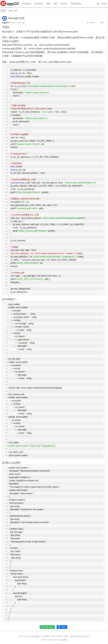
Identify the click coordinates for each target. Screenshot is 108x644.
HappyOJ (5, 23)
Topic (48, 4)
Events (64, 4)
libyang (6, 27)
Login (104, 4)
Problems (26, 4)
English (64, 640)
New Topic (13, 10)
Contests (38, 4)
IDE (56, 4)
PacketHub (76, 4)
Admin (44, 640)
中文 (57, 640)
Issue (51, 640)
